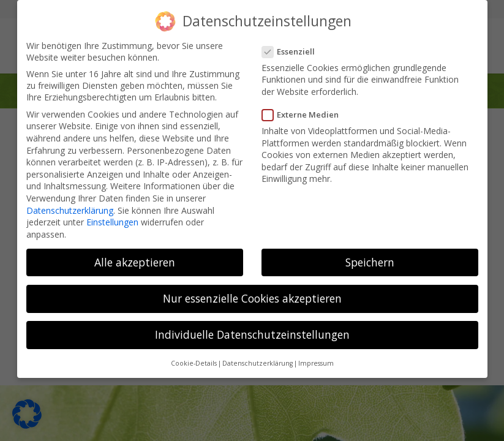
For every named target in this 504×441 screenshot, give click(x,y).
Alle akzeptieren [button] (135, 258)
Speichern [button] (370, 258)
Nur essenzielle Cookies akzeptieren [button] (252, 294)
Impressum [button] (316, 360)
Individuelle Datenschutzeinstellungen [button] (252, 331)
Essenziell (292, 47)
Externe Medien (304, 111)
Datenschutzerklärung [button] (258, 360)
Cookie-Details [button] (194, 360)
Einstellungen (112, 218)
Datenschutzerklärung (70, 206)
